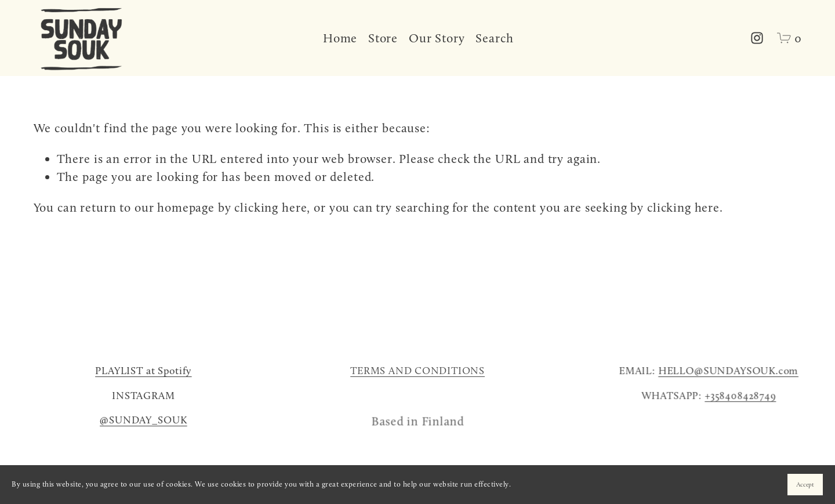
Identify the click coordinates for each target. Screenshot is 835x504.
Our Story (437, 38)
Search (494, 38)
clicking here (271, 207)
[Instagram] (757, 38)
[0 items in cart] (789, 38)
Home (340, 38)
